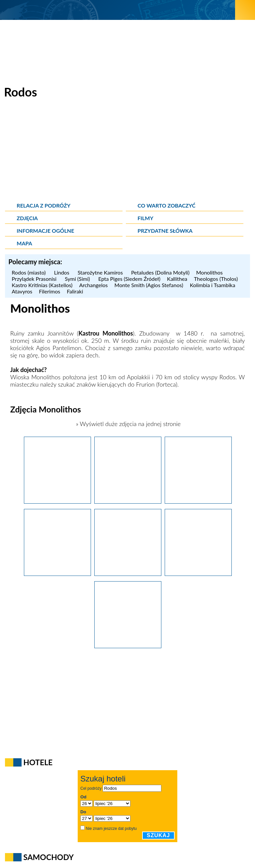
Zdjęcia (27, 218)
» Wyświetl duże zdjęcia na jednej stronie (127, 424)
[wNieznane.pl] (118, 10)
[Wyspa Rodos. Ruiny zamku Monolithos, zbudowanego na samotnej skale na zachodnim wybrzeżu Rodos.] (57, 501)
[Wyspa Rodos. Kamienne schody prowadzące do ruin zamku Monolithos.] (198, 501)
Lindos (63, 272)
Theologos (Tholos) (216, 279)
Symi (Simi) (78, 279)
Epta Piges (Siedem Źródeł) (129, 279)
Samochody (48, 857)
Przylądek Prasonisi (35, 279)
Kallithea (177, 279)
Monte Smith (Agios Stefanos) (149, 285)
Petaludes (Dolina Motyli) (160, 272)
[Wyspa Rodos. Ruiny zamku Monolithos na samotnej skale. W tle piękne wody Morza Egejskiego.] (128, 501)
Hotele (38, 762)
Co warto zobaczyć (166, 205)
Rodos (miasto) (29, 272)
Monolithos (210, 272)
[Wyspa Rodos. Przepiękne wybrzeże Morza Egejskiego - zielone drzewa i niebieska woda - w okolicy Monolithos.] (128, 646)
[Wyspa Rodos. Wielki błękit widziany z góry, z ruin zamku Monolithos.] (57, 574)
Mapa (24, 243)
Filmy (145, 218)
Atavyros (22, 291)
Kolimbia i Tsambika (213, 285)
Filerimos (49, 291)
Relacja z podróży (43, 205)
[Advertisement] (127, 153)
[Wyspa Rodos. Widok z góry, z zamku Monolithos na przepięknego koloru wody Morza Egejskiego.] (128, 574)
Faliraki (75, 291)
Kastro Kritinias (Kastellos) (42, 285)
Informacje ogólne (45, 231)
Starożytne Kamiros (101, 272)
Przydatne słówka (165, 231)
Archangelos (93, 285)
